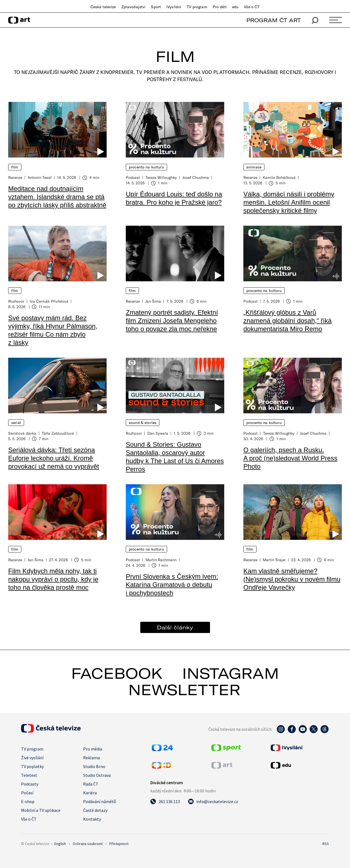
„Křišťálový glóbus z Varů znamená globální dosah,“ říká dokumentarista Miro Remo (288, 321)
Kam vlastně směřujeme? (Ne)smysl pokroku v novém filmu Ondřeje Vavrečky (292, 579)
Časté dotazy (95, 810)
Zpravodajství (134, 7)
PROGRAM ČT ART (274, 20)
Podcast (133, 177)
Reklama (91, 758)
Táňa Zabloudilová (58, 433)
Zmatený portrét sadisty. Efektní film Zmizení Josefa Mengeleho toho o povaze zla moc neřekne (172, 321)
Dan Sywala (158, 433)
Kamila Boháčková (279, 177)
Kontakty (92, 819)
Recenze (15, 177)
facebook (117, 673)
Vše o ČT (252, 7)
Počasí (27, 793)
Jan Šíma (153, 301)
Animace (254, 167)
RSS (326, 844)
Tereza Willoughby (161, 177)
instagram (231, 673)
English (60, 844)
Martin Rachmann (161, 560)
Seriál (16, 423)
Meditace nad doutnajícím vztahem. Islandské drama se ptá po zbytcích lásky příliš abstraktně (57, 197)
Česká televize (103, 7)
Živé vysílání (32, 758)
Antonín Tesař (40, 177)
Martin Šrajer (274, 560)
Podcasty (30, 784)
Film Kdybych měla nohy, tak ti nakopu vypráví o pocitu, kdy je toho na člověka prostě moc (53, 579)
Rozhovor (16, 301)
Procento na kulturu (146, 167)
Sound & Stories (143, 423)
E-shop (28, 801)
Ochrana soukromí (88, 844)
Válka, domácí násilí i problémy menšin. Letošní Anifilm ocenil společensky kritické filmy (289, 202)
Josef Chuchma (196, 177)
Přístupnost (119, 844)
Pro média (93, 749)
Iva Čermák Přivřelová (49, 301)
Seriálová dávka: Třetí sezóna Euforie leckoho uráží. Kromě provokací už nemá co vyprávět (54, 458)
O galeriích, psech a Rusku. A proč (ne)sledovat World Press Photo (290, 458)
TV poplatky (32, 766)
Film (15, 167)
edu (235, 7)
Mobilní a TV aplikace (41, 810)
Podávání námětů (100, 801)
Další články (175, 627)
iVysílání (174, 7)
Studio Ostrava (97, 775)
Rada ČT (91, 784)
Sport (156, 7)
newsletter (184, 690)
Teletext (29, 775)
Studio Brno (94, 766)
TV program (197, 7)
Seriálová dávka (22, 433)
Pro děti (220, 7)
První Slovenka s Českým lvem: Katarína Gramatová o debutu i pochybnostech (172, 585)
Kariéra (90, 793)
